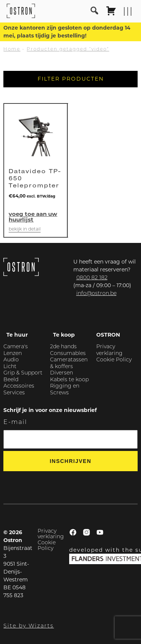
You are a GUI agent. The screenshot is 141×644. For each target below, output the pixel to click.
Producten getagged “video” (68, 49)
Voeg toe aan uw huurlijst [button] (33, 217)
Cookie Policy (114, 360)
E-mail (15, 422)
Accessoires (19, 386)
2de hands (63, 347)
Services (14, 393)
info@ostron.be (96, 294)
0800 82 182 (92, 278)
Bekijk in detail (25, 230)
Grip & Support (23, 373)
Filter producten (71, 79)
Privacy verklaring (51, 534)
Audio (11, 360)
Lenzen (13, 354)
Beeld (11, 380)
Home (12, 49)
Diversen (61, 373)
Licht (10, 367)
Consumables (68, 354)
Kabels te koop (69, 380)
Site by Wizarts (29, 626)
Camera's (16, 347)
